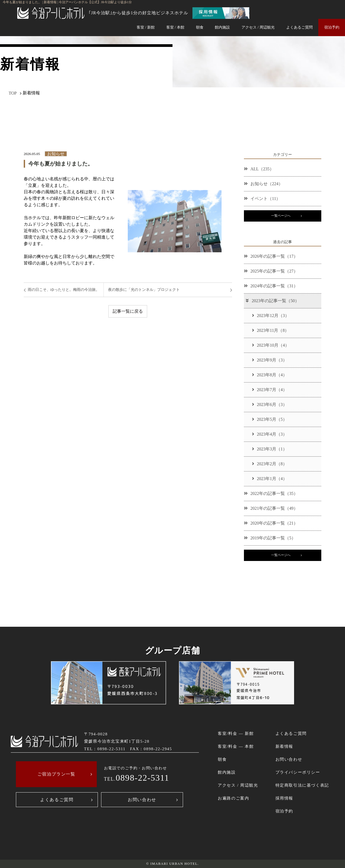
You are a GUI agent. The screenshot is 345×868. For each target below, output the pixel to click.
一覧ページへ (281, 216)
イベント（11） (262, 199)
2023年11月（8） (270, 330)
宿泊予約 (332, 27)
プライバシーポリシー (298, 772)
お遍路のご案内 (233, 798)
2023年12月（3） (271, 316)
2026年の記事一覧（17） (271, 256)
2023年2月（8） (270, 464)
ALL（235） (259, 169)
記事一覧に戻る (128, 311)
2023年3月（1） (270, 449)
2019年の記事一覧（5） (270, 538)
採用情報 (284, 798)
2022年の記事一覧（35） (271, 493)
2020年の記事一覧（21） (271, 523)
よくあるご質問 (299, 27)
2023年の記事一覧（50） (272, 301)
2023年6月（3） (270, 404)
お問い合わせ (142, 800)
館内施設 (222, 27)
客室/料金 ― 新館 (236, 733)
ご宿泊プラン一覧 (56, 774)
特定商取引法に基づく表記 (302, 785)
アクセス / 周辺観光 (258, 27)
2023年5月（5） (270, 419)
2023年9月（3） (270, 360)
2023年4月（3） (270, 434)
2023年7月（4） (270, 390)
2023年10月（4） (271, 345)
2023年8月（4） (270, 375)
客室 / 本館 (175, 27)
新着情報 (284, 746)
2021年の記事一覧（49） (271, 508)
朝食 (200, 27)
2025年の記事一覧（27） (271, 271)
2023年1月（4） (270, 479)
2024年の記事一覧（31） (271, 286)
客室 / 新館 (146, 27)
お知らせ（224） (263, 184)
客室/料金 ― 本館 (236, 746)
